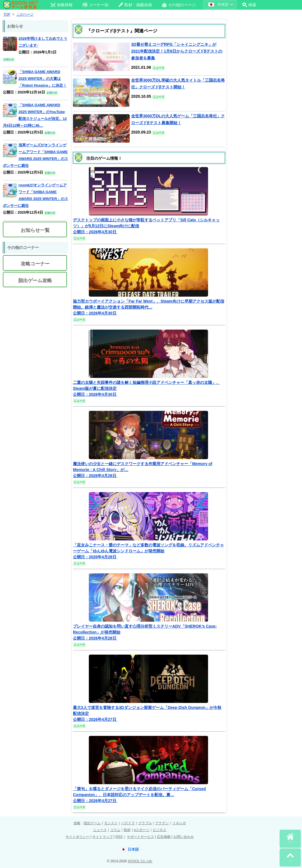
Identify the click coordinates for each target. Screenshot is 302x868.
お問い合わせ (184, 837)
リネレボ (179, 823)
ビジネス (160, 830)
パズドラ (128, 823)
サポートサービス (140, 837)
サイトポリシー (77, 837)
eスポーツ (142, 830)
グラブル (145, 823)
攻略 (77, 823)
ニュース (100, 830)
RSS (119, 837)
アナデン (162, 823)
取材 (127, 830)
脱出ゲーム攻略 (35, 281)
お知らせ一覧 (35, 230)
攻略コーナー (35, 264)
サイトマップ (102, 837)
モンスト (111, 823)
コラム (115, 830)
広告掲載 (164, 837)
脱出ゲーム (92, 823)
